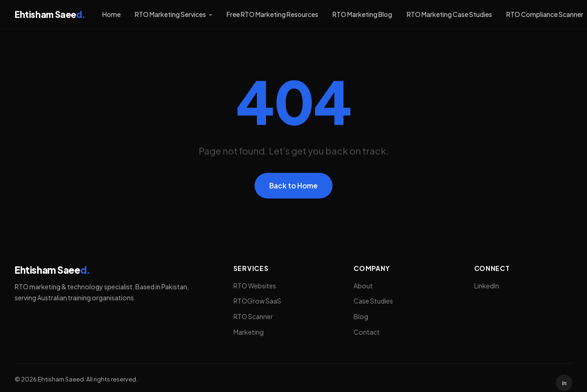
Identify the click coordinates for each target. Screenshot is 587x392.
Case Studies (373, 301)
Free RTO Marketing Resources (272, 14)
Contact (367, 332)
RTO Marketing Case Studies (449, 14)
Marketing (249, 332)
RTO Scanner (253, 316)
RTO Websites (255, 286)
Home (111, 14)
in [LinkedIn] (564, 383)
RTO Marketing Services (170, 14)
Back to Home (293, 185)
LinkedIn (487, 286)
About (363, 286)
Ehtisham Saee (50, 14)
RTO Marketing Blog (362, 14)
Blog (361, 316)
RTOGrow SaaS (257, 301)
